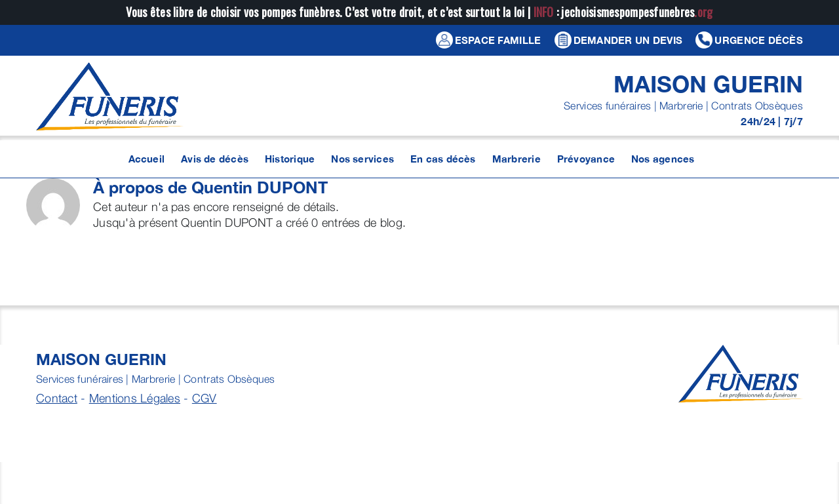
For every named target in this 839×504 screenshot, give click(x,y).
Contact (57, 398)
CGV (205, 398)
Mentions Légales (135, 398)
